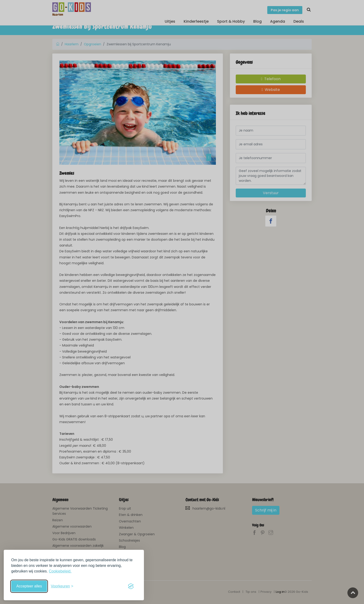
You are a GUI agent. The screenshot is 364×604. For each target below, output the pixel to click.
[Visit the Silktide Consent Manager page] (131, 586)
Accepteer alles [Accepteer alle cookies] (29, 586)
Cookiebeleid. (60, 571)
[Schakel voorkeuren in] (62, 586)
